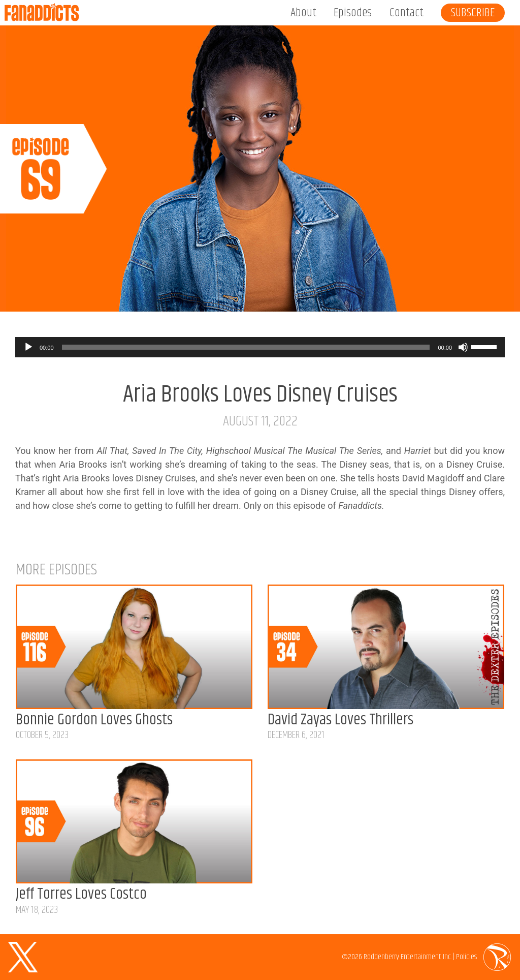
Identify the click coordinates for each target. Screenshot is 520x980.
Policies (466, 957)
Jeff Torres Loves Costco (81, 894)
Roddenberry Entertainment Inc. (408, 957)
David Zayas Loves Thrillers (340, 720)
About (303, 13)
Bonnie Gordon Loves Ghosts (94, 720)
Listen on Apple (388, 294)
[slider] (246, 347)
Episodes (353, 13)
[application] (260, 347)
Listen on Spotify (480, 294)
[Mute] (463, 347)
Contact (407, 13)
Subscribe (473, 13)
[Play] (28, 347)
